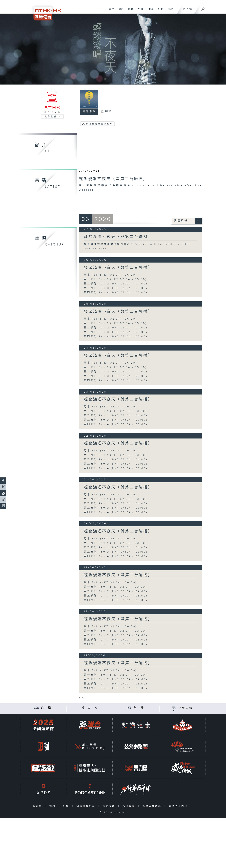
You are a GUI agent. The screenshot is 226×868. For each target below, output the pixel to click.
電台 (120, 11)
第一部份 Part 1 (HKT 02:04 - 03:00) (115, 279)
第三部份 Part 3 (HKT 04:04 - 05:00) (116, 288)
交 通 (46, 708)
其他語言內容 (179, 806)
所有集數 (89, 112)
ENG (186, 9)
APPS (160, 11)
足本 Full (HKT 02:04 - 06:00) (110, 275)
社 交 (93, 708)
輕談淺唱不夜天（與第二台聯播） (118, 237)
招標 (67, 806)
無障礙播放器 (153, 806)
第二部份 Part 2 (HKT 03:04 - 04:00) (116, 284)
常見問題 (110, 806)
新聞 (129, 11)
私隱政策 (130, 806)
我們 (170, 11)
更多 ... (83, 698)
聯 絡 (139, 708)
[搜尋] (203, 8)
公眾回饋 (186, 708)
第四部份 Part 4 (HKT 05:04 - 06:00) (116, 293)
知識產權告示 (87, 806)
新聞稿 (38, 806)
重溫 (150, 11)
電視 (110, 11)
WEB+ (140, 11)
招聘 (53, 806)
